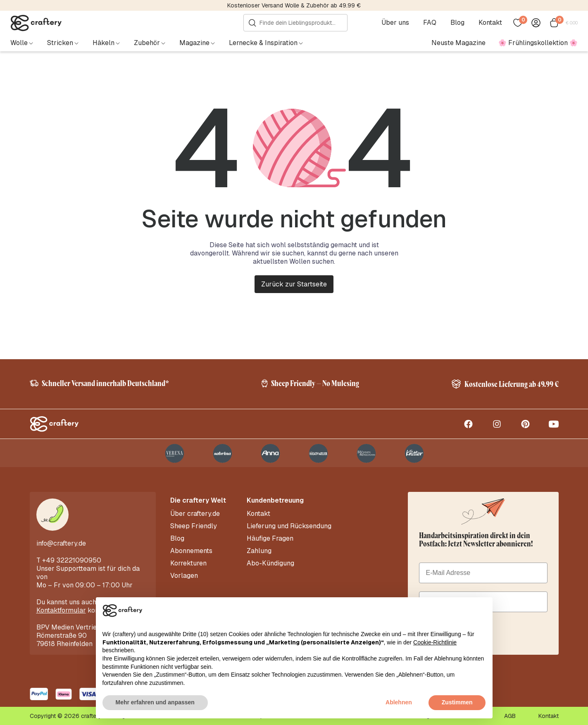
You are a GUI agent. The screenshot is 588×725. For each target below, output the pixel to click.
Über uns (395, 23)
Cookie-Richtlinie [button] (435, 642)
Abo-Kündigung (270, 563)
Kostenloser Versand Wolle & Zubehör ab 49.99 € (294, 5)
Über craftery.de (195, 514)
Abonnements (191, 551)
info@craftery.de (61, 543)
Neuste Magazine (458, 43)
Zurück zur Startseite (294, 284)
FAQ (430, 23)
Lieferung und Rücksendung (289, 526)
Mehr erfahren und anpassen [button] (155, 702)
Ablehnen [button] (399, 702)
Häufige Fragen (270, 539)
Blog (457, 23)
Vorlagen (184, 576)
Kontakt (490, 23)
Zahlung (259, 551)
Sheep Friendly (194, 526)
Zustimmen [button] (457, 702)
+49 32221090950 (72, 560)
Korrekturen (188, 563)
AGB (510, 716)
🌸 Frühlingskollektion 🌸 (538, 43)
